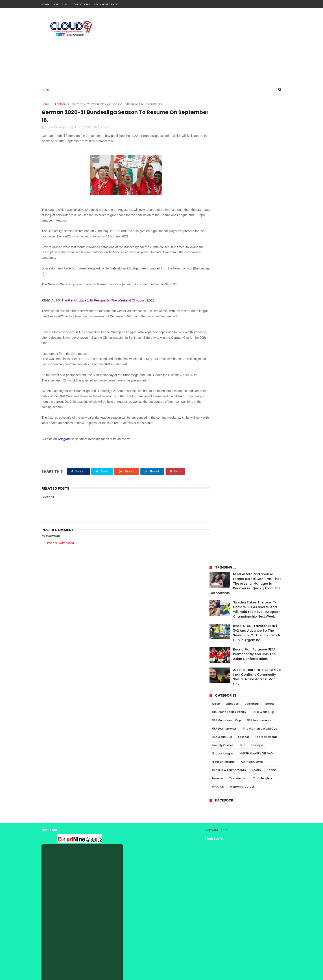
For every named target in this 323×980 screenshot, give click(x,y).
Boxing (270, 254)
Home (46, 4)
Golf (242, 296)
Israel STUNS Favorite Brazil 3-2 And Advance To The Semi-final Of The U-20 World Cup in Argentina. (257, 183)
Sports (256, 320)
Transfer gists (263, 329)
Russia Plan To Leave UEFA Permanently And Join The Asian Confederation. (254, 205)
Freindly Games (223, 296)
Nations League (223, 304)
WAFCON (218, 337)
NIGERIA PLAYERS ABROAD (256, 304)
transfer (218, 329)
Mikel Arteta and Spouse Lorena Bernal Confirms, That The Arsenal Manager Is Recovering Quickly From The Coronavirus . (245, 134)
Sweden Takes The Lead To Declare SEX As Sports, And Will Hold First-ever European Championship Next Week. (257, 160)
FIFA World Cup (222, 287)
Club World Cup (263, 262)
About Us (61, 4)
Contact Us (81, 4)
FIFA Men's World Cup (226, 271)
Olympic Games (252, 312)
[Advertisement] (200, 46)
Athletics (232, 254)
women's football (242, 337)
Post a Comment (61, 543)
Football (61, 104)
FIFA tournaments (259, 271)
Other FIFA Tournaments (229, 320)
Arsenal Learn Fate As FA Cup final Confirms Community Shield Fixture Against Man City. (257, 227)
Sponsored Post (106, 4)
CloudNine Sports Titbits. (229, 262)
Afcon (216, 254)
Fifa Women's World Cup (260, 279)
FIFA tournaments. (225, 279)
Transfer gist (238, 329)
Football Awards (266, 287)
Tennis (272, 320)
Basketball (252, 254)
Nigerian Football (224, 312)
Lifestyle (257, 296)
